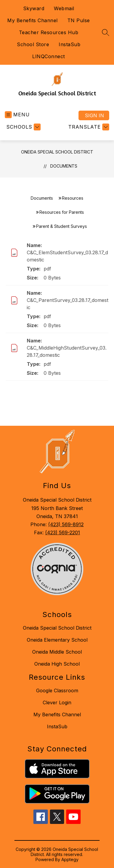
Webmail (64, 8)
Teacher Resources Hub (49, 32)
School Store (33, 44)
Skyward (34, 8)
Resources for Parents (62, 212)
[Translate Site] (88, 127)
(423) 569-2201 (63, 532)
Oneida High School (57, 664)
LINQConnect (49, 56)
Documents (64, 166)
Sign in (94, 115)
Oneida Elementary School (57, 640)
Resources (73, 198)
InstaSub (69, 44)
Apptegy (70, 859)
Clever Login (57, 702)
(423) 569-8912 (66, 524)
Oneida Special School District (57, 152)
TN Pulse (79, 20)
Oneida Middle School (57, 652)
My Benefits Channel (32, 20)
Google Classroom (57, 691)
